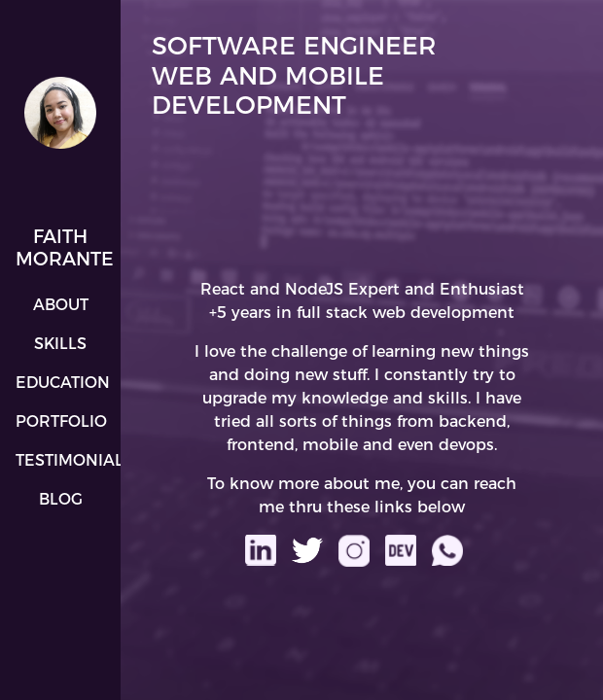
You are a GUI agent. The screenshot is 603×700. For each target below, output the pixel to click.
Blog (61, 499)
